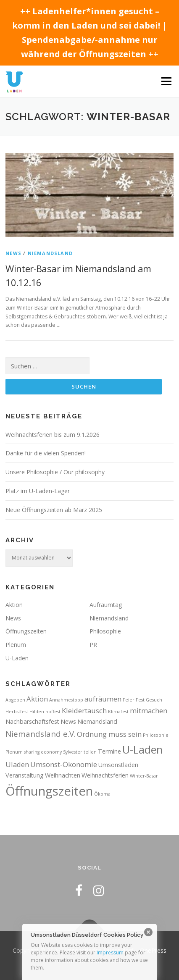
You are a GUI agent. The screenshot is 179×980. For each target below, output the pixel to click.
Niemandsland (50, 253)
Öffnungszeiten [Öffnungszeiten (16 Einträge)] (49, 791)
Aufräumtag (106, 605)
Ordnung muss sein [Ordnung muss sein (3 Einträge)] (109, 734)
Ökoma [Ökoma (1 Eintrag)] (102, 794)
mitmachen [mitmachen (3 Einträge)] (149, 711)
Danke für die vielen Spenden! (46, 453)
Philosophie (105, 631)
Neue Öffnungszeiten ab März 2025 (54, 510)
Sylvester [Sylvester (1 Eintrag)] (73, 752)
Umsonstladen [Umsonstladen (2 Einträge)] (118, 765)
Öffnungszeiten (26, 631)
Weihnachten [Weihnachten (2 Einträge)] (63, 775)
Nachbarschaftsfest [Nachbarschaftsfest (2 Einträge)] (32, 721)
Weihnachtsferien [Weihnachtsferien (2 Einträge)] (105, 775)
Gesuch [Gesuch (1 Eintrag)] (154, 700)
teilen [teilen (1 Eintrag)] (90, 752)
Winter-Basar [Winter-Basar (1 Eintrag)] (144, 776)
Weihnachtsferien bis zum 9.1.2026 (53, 435)
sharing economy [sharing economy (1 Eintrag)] (43, 752)
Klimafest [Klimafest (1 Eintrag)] (118, 712)
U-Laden (17, 658)
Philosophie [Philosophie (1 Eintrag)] (156, 735)
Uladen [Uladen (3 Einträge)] (17, 764)
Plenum (16, 645)
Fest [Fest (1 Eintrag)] (140, 700)
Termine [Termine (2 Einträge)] (109, 751)
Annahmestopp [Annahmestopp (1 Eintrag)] (66, 700)
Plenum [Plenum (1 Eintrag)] (14, 752)
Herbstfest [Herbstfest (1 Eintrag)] (17, 712)
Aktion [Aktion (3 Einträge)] (37, 699)
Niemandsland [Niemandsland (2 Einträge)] (97, 721)
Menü (166, 81)
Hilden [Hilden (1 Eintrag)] (37, 712)
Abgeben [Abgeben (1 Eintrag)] (15, 700)
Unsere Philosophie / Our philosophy (55, 472)
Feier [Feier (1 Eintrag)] (129, 700)
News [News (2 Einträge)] (68, 721)
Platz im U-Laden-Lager (38, 491)
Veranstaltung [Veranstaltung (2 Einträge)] (25, 775)
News (13, 253)
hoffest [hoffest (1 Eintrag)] (53, 712)
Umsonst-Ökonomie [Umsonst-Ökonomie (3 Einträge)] (64, 764)
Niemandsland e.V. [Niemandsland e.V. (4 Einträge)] (41, 734)
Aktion (14, 605)
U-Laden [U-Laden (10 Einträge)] (142, 749)
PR (93, 645)
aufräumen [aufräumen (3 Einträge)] (103, 699)
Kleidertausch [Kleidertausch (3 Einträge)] (84, 711)
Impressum (110, 952)
